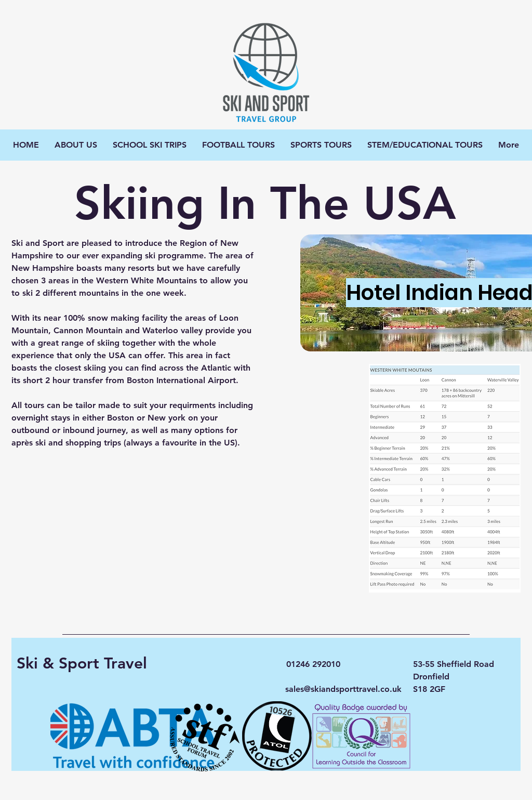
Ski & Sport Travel (82, 663)
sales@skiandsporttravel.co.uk (343, 689)
